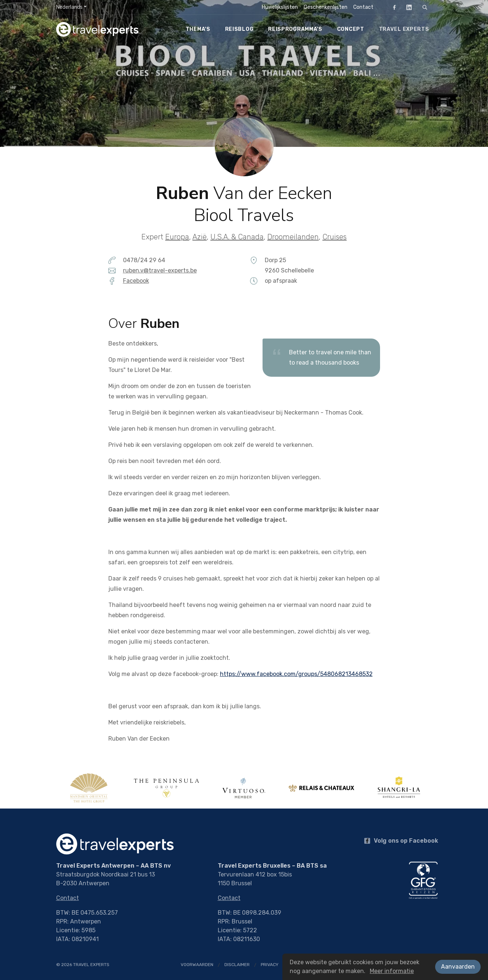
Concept (351, 29)
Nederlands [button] (69, 7)
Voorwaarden (197, 965)
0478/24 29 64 (144, 260)
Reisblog (239, 29)
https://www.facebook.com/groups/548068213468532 (296, 674)
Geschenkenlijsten (326, 7)
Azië (200, 237)
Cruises (335, 237)
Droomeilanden (293, 237)
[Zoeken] (425, 7)
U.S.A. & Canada (237, 237)
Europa (177, 237)
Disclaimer (237, 965)
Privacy (270, 965)
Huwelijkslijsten (280, 7)
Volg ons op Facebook (401, 841)
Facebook (392, 7)
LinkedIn (407, 7)
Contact (363, 7)
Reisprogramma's (295, 29)
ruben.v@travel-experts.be (160, 270)
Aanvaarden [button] (458, 967)
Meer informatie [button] (392, 971)
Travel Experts (404, 29)
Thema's (198, 29)
